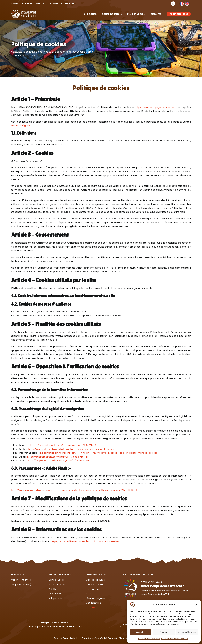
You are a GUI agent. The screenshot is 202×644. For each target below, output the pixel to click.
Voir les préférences (187, 632)
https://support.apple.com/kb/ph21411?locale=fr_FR (57, 457)
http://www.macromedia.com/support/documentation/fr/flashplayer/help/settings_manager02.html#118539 (74, 490)
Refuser (164, 632)
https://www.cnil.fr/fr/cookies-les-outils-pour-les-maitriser (85, 541)
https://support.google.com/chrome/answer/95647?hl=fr (63, 445)
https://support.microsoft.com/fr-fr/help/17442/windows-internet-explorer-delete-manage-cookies (99, 453)
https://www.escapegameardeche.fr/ (156, 107)
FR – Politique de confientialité (175, 639)
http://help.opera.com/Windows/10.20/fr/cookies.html (59, 461)
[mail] (173, 4)
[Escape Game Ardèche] (24, 11)
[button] (196, 605)
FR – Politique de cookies (149, 639)
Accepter (140, 632)
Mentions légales (21, 126)
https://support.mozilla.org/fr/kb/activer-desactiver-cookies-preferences (71, 449)
